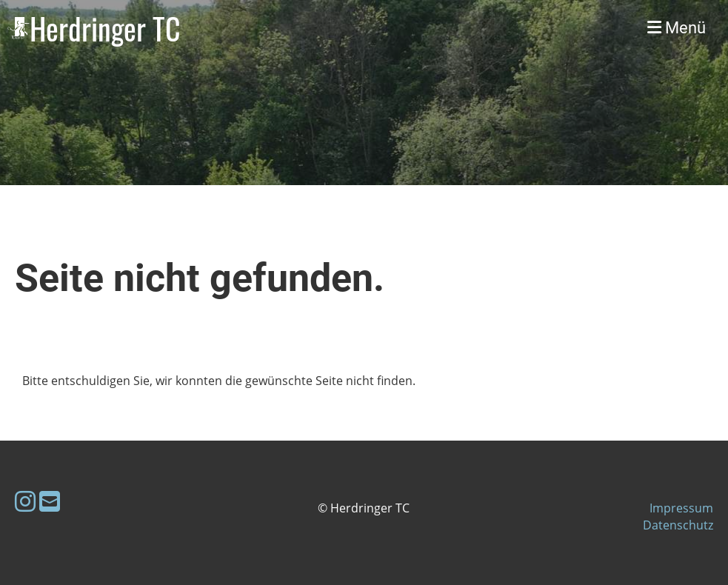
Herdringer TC (105, 28)
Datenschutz (678, 525)
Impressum (681, 508)
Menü (677, 28)
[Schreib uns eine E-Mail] (50, 501)
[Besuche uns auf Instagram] (25, 501)
